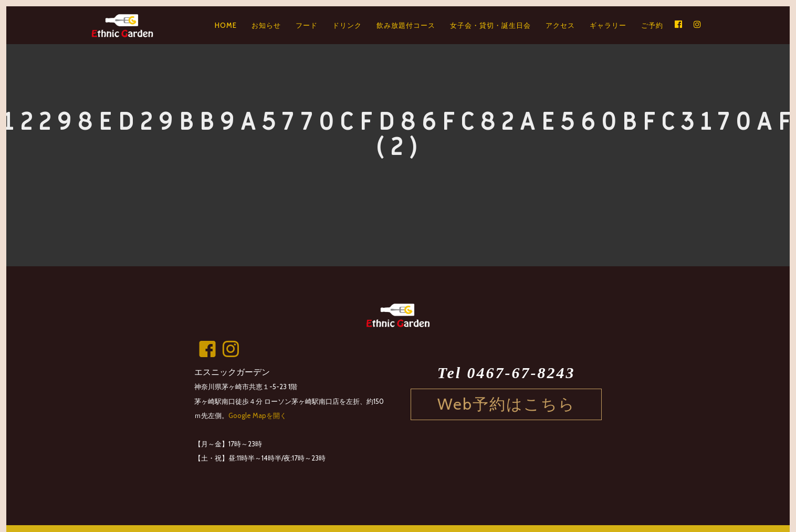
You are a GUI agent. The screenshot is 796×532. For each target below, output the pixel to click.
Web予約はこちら (506, 404)
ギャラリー (608, 25)
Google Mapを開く (258, 415)
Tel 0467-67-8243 (506, 373)
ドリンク (347, 25)
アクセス (560, 25)
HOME (226, 25)
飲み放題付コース (406, 25)
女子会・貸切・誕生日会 (490, 25)
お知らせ (266, 25)
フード (307, 25)
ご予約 (652, 25)
